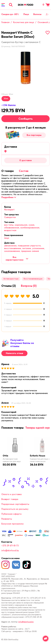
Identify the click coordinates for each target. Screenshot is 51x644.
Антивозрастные (11, 279)
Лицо (26, 14)
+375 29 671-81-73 (10, 546)
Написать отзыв (14, 353)
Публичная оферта (11, 514)
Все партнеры (34, 135)
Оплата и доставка (11, 494)
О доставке (26, 160)
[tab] (8, 171)
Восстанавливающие (33, 279)
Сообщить (26, 119)
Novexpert (9, 210)
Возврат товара (10, 499)
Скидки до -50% (10, 14)
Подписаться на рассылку (15, 509)
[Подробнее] (9, 197)
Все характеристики (17, 259)
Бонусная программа (12, 524)
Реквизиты (7, 519)
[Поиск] (11, 5)
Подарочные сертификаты (15, 504)
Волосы (37, 14)
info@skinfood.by (10, 551)
